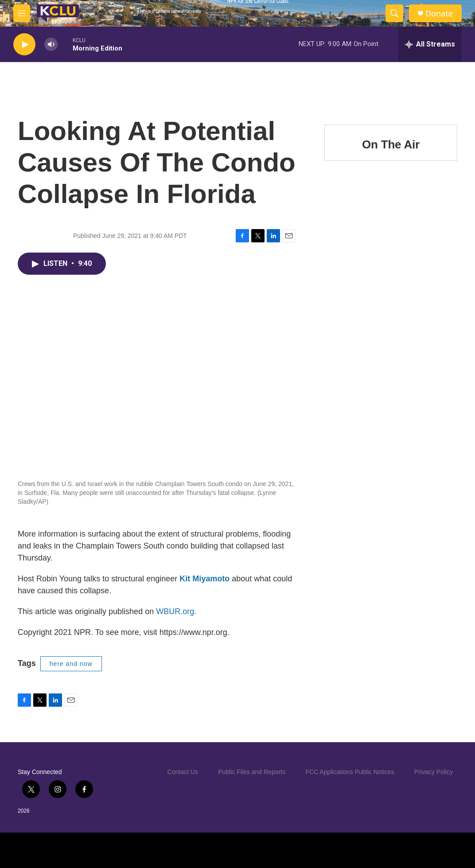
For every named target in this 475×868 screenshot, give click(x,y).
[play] (24, 45)
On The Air (391, 144)
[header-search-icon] (394, 13)
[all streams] (430, 44)
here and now (71, 664)
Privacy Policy (434, 772)
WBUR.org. (176, 611)
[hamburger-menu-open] (22, 13)
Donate (439, 14)
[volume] (51, 45)
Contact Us (183, 772)
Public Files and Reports (252, 772)
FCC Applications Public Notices (350, 772)
